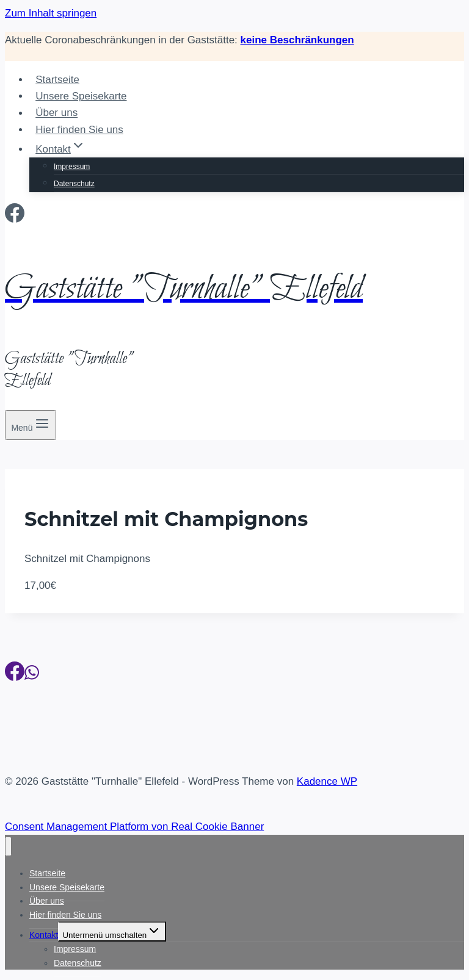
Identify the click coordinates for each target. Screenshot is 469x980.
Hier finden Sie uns (79, 130)
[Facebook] (15, 217)
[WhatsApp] (32, 675)
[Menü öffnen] (31, 425)
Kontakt (44, 935)
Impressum (72, 167)
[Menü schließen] (8, 847)
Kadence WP (327, 781)
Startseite (57, 80)
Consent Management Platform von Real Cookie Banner (134, 827)
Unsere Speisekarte (81, 96)
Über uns (56, 113)
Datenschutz (74, 184)
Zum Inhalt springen (51, 13)
